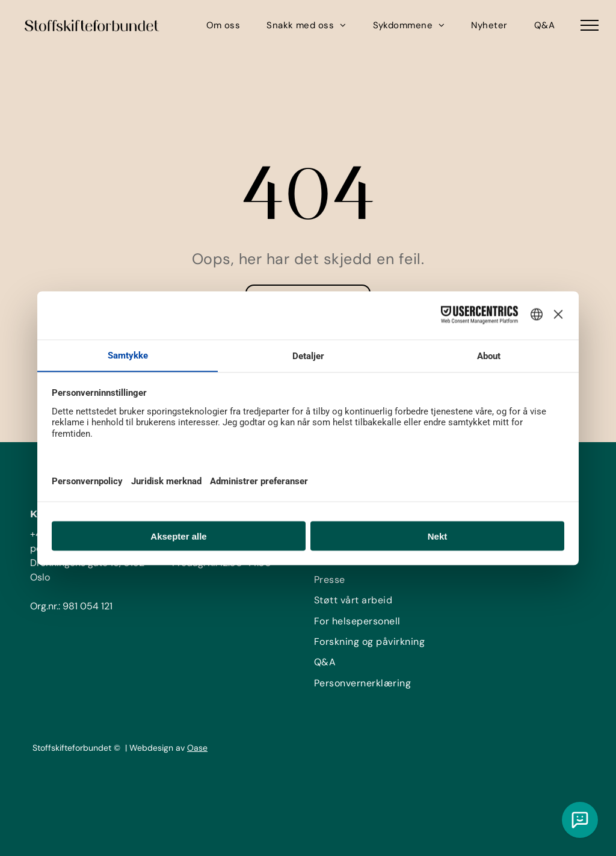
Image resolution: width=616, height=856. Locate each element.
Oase (197, 748)
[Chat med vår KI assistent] (580, 820)
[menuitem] (223, 26)
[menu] (590, 25)
